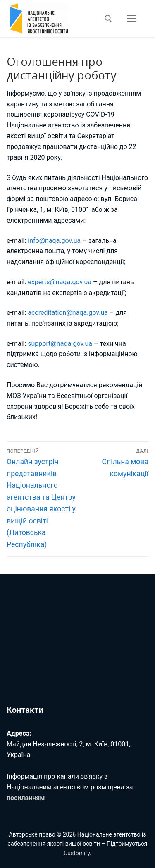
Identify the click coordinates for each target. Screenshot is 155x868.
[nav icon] (132, 19)
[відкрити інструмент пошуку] (108, 19)
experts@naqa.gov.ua (60, 282)
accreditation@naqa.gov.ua (68, 313)
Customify (77, 853)
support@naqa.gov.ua (60, 344)
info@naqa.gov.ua (54, 241)
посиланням (26, 798)
